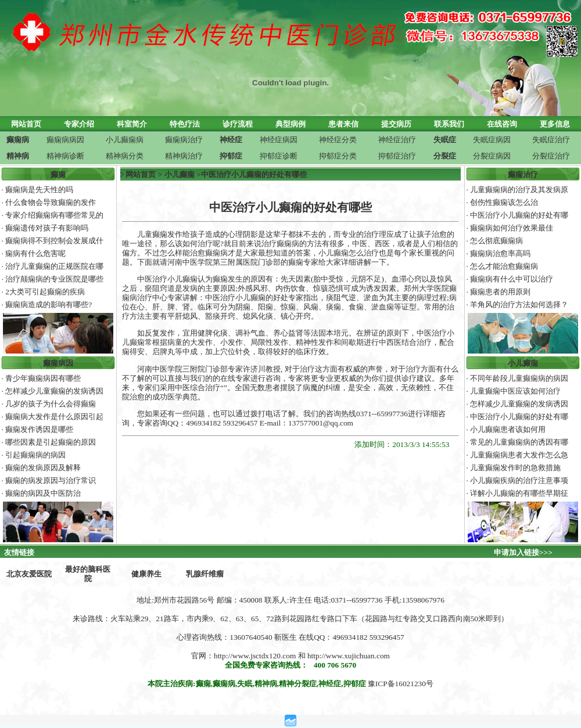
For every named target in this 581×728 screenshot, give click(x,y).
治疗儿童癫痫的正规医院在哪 (54, 266)
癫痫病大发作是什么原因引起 (54, 417)
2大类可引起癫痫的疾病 (45, 292)
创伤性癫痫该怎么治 (504, 202)
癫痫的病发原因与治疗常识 (51, 480)
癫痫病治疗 (184, 140)
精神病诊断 (65, 156)
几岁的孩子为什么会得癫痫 (51, 404)
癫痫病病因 (65, 140)
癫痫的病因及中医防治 (43, 493)
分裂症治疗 (551, 156)
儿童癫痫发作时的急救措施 (515, 468)
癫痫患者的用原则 (500, 292)
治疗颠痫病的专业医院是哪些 (54, 279)
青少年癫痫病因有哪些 (43, 378)
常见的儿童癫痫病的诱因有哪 (519, 442)
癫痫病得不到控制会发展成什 (54, 241)
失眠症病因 (492, 140)
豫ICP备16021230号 (401, 684)
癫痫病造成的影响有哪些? (49, 304)
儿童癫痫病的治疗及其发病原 (519, 190)
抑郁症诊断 (279, 156)
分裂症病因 (492, 156)
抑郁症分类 (338, 156)
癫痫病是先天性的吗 (39, 190)
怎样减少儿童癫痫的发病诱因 (54, 391)
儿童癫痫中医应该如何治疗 (515, 391)
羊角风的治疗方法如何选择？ (519, 304)
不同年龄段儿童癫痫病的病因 (519, 378)
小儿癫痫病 (125, 140)
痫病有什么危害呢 (35, 253)
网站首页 (141, 174)
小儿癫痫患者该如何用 (508, 429)
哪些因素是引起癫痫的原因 (51, 442)
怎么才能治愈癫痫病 (504, 266)
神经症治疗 (397, 140)
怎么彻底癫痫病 (496, 241)
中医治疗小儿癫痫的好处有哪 (519, 215)
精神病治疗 (184, 156)
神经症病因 (279, 140)
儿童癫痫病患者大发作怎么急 (519, 455)
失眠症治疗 (551, 140)
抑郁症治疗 (397, 156)
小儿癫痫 (180, 174)
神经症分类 (338, 140)
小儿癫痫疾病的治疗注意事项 (519, 480)
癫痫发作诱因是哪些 (39, 429)
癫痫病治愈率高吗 (500, 253)
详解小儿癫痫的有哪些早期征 (519, 493)
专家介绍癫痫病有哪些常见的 (54, 215)
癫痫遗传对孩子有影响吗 (47, 228)
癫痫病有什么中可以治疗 (512, 279)
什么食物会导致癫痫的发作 (51, 202)
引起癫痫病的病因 (35, 455)
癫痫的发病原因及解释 (43, 468)
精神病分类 (125, 156)
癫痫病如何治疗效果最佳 (512, 228)
